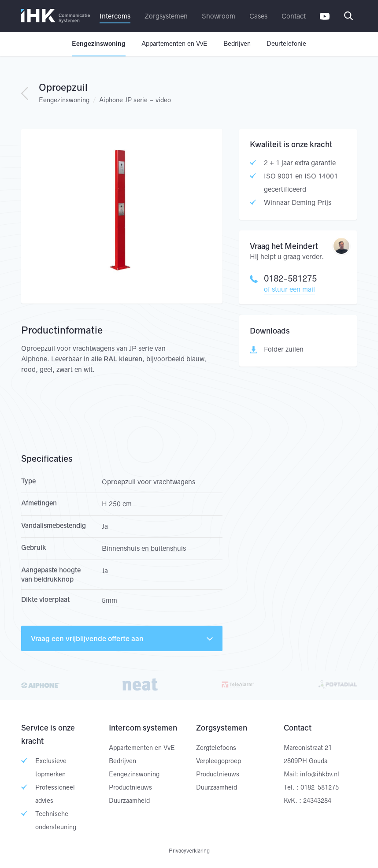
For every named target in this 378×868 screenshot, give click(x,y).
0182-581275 (283, 278)
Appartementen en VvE (174, 44)
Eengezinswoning (99, 44)
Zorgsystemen (166, 16)
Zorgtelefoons (216, 748)
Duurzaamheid (129, 801)
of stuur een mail (289, 289)
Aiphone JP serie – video (135, 100)
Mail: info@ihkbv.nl (311, 774)
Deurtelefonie (286, 44)
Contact (294, 16)
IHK (56, 16)
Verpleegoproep (219, 761)
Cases (258, 16)
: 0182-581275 (318, 787)
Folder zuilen (284, 349)
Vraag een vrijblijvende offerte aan (122, 638)
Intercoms (115, 16)
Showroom (219, 16)
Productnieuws (130, 787)
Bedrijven (237, 44)
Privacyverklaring (189, 851)
